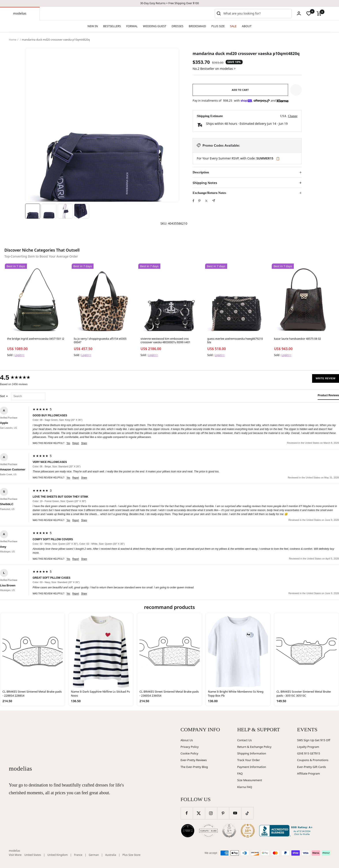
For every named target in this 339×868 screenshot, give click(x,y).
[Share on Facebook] (193, 201)
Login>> (20, 355)
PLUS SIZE (218, 26)
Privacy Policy (190, 747)
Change (293, 116)
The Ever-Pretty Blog (194, 767)
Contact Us (244, 740)
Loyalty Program (308, 747)
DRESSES (177, 26)
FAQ (240, 773)
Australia (111, 855)
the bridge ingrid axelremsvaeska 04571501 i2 (36, 339)
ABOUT (247, 26)
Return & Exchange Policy (254, 747)
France (78, 855)
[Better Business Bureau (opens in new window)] (287, 831)
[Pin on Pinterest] (199, 201)
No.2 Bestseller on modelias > (214, 69)
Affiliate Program (308, 773)
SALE (233, 26)
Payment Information (252, 767)
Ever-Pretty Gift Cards (312, 767)
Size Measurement (250, 780)
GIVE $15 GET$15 (309, 753)
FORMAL (132, 26)
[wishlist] (309, 13)
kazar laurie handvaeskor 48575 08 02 (297, 339)
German (94, 855)
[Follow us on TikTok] (247, 813)
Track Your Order (248, 760)
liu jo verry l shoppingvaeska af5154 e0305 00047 (100, 341)
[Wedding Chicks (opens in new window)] (188, 831)
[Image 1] (33, 211)
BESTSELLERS (112, 26)
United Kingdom (58, 855)
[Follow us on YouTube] (235, 813)
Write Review (326, 378)
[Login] (299, 13)
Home (13, 40)
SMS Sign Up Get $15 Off (314, 740)
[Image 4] (82, 211)
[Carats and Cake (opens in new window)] (208, 831)
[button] (296, 90)
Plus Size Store (131, 855)
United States (33, 855)
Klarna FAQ (244, 787)
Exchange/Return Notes (209, 193)
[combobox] (257, 13)
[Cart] (319, 13)
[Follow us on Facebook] (187, 813)
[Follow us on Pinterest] (223, 813)
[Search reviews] (28, 396)
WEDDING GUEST (155, 26)
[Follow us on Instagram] (211, 813)
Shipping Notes (205, 183)
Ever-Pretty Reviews (194, 760)
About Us (187, 740)
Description (201, 172)
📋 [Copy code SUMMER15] (278, 159)
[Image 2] (49, 211)
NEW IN (93, 26)
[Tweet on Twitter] (206, 201)
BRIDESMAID (198, 26)
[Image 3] (65, 211)
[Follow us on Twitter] (199, 813)
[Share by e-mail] (214, 201)
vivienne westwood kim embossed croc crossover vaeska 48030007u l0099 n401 (165, 341)
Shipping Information (252, 753)
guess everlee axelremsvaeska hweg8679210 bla (235, 341)
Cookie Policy (189, 753)
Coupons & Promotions (313, 760)
